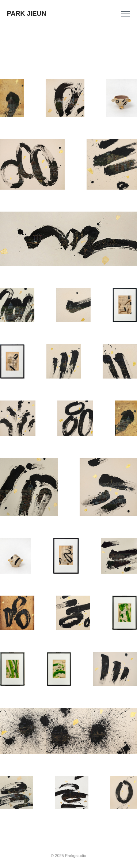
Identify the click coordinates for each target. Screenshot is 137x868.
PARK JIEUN (27, 14)
